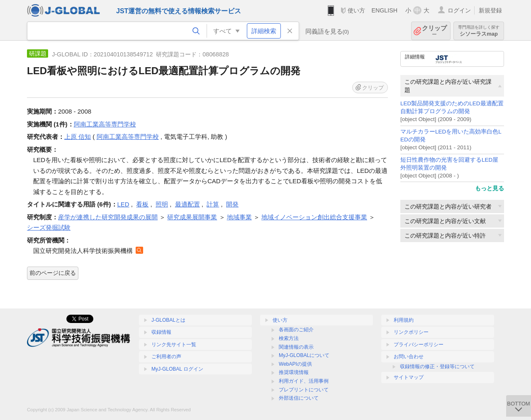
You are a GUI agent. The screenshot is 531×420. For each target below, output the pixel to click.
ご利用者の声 (166, 357)
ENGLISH (384, 10)
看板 (142, 204)
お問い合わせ (409, 357)
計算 (213, 204)
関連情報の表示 (296, 347)
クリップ (434, 31)
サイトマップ (409, 377)
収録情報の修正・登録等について (437, 367)
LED (123, 204)
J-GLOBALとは (168, 320)
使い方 (356, 10)
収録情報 (161, 332)
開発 (232, 204)
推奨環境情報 (294, 372)
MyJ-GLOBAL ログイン (177, 369)
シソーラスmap (479, 31)
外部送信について (299, 398)
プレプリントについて (304, 390)
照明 (162, 204)
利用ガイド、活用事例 (304, 381)
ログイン (459, 10)
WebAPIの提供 (295, 364)
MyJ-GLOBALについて (304, 355)
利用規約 (404, 320)
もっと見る (490, 188)
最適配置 (188, 204)
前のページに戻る (53, 273)
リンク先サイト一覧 (174, 345)
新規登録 (490, 10)
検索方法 (289, 338)
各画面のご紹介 (296, 330)
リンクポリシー (411, 332)
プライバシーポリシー (419, 345)
